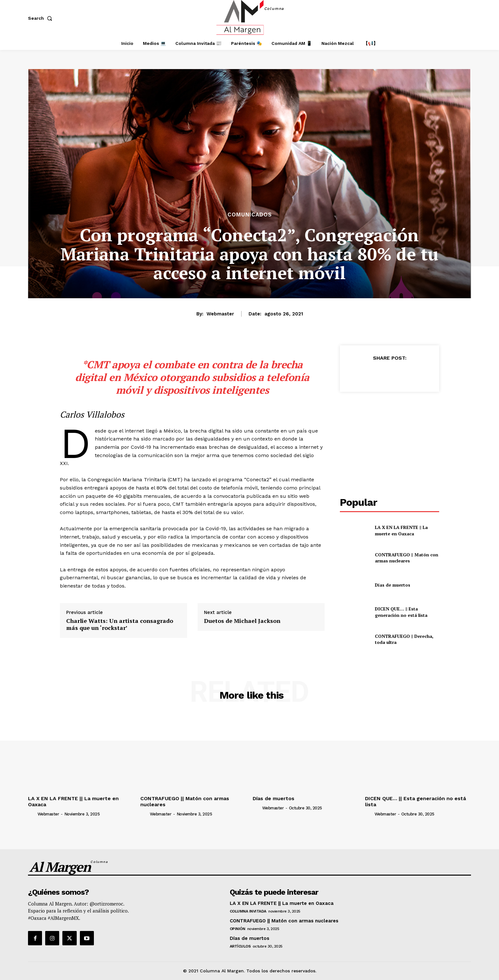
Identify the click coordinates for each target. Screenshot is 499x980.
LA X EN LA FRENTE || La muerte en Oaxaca (401, 530)
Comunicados (250, 215)
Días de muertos (393, 585)
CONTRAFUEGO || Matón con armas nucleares (407, 558)
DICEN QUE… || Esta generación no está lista (402, 612)
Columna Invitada (248, 911)
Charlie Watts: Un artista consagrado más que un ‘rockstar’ (120, 624)
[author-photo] (32, 814)
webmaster (220, 314)
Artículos (240, 946)
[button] (41, 18)
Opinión (238, 929)
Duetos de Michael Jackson (242, 621)
